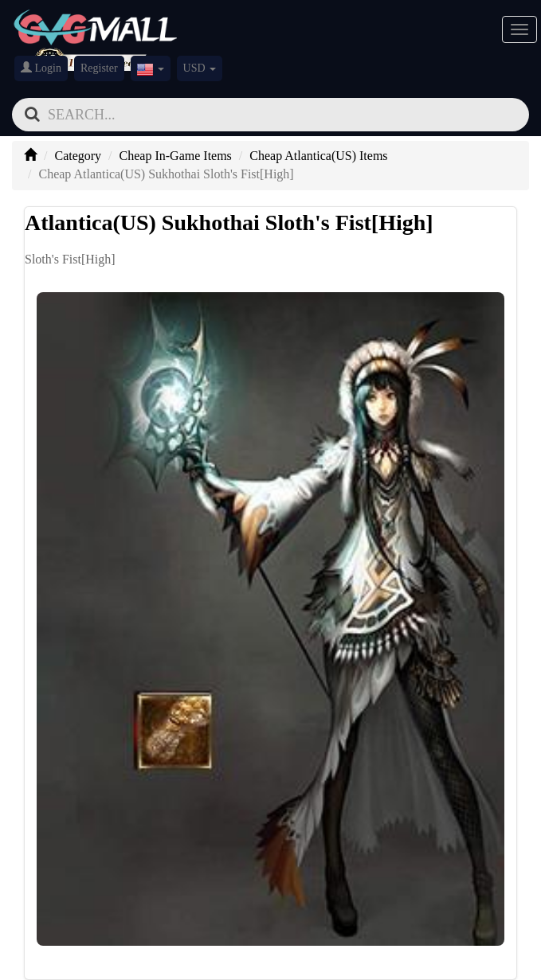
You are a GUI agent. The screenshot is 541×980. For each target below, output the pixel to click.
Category (78, 156)
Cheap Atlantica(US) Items (318, 156)
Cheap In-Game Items (176, 156)
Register (99, 68)
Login (41, 68)
